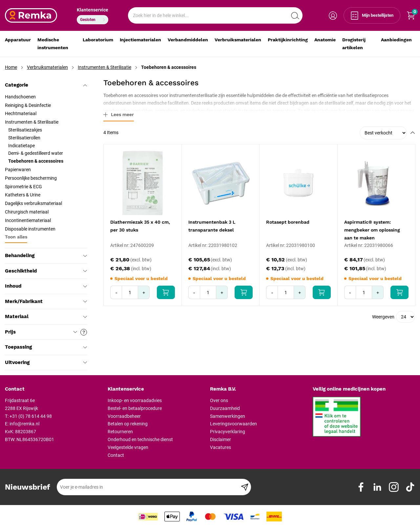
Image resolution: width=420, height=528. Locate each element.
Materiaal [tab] (46, 316)
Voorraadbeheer (124, 416)
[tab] (54, 389)
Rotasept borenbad (288, 222)
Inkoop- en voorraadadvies (135, 400)
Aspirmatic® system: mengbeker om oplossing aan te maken (372, 230)
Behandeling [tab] (46, 255)
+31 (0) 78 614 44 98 (31, 416)
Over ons (219, 400)
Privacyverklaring (228, 432)
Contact (116, 455)
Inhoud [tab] (46, 286)
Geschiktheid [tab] (46, 271)
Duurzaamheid (225, 408)
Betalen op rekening (128, 424)
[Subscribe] (245, 487)
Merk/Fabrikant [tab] (46, 301)
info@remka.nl (24, 424)
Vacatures (220, 447)
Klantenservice (93, 10)
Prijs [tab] (46, 332)
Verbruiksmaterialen (47, 67)
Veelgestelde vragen (128, 447)
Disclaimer (220, 439)
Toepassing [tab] (46, 347)
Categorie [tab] (46, 85)
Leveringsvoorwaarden (233, 424)
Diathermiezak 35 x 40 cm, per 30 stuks (140, 226)
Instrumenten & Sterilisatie (105, 67)
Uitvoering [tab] (46, 362)
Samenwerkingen (228, 416)
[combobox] (215, 15)
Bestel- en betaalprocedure (135, 408)
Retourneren (120, 432)
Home (11, 67)
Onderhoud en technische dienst (140, 439)
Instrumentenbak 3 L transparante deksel (212, 226)
